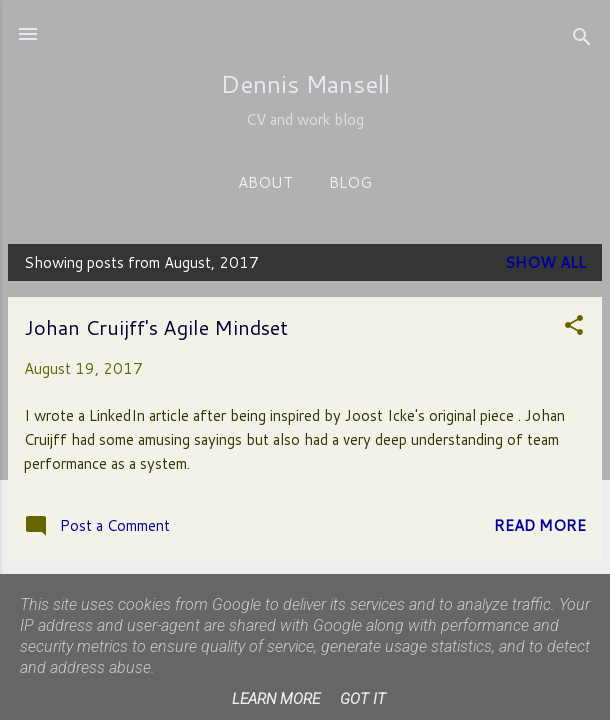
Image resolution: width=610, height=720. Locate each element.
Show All (545, 262)
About (265, 182)
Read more (540, 525)
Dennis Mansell (305, 84)
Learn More (276, 699)
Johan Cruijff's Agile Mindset (156, 327)
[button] (574, 328)
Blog (350, 182)
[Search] (582, 40)
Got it (363, 699)
